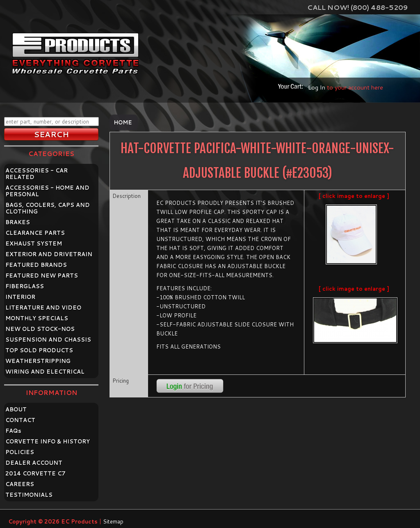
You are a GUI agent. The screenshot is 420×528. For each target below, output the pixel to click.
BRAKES (18, 222)
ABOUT (16, 409)
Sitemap (113, 521)
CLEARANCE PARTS (35, 233)
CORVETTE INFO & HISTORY (48, 441)
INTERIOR (20, 297)
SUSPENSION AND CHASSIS (48, 340)
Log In (317, 87)
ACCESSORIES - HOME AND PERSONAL (47, 191)
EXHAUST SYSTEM (34, 243)
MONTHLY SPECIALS (37, 318)
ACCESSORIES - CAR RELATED (37, 174)
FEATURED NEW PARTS (42, 275)
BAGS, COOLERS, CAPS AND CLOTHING (48, 208)
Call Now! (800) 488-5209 (357, 7)
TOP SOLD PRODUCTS (39, 350)
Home (123, 122)
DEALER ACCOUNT (34, 463)
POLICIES (20, 452)
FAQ (13, 431)
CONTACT (20, 420)
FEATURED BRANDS (36, 265)
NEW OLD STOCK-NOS (40, 329)
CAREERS (20, 484)
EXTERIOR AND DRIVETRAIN (49, 254)
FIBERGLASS (25, 286)
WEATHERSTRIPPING (38, 361)
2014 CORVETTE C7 (35, 473)
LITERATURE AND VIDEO (43, 308)
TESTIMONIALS (29, 495)
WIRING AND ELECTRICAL (45, 372)
